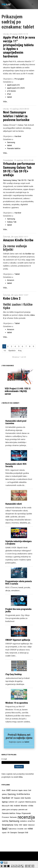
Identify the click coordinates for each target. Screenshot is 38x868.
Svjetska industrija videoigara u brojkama (18, 543)
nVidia (31, 806)
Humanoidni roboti (14, 504)
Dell (30, 790)
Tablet (17, 274)
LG (16, 802)
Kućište (28, 798)
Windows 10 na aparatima (17, 703)
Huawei (17, 798)
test (5, 829)
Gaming (12, 794)
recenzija (26, 817)
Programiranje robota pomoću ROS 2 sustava (19, 583)
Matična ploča (31, 802)
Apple (20, 790)
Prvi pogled (19, 79)
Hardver (18, 136)
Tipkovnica (12, 829)
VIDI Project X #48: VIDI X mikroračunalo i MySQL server (18, 391)
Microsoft (6, 806)
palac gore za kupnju (10, 810)
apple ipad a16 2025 (16, 88)
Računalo (13, 817)
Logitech (21, 802)
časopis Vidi (23, 832)
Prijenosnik (26, 813)
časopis (14, 832)
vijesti (4, 833)
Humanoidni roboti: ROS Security (16, 465)
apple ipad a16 (13, 85)
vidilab (30, 829)
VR (8, 833)
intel (22, 798)
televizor (31, 825)
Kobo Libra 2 (12, 298)
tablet (9, 97)
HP (12, 798)
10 (5, 351)
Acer (4, 790)
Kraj (20, 351)
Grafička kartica (23, 794)
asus (25, 790)
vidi (25, 829)
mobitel (17, 806)
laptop (5, 802)
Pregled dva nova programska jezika (18, 610)
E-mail (4, 759)
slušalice (23, 821)
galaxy (4, 794)
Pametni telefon (14, 148)
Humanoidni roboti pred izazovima (16, 422)
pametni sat (23, 810)
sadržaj (5, 821)
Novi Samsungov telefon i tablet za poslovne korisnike (16, 116)
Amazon (11, 280)
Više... (5, 102)
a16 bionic (12, 91)
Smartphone (8, 825)
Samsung (11, 142)
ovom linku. (18, 777)
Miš (12, 806)
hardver (6, 798)
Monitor (24, 806)
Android (14, 790)
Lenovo (11, 802)
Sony (16, 825)
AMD (8, 790)
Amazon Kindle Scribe (18, 240)
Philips (18, 813)
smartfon (31, 821)
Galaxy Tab (12, 222)
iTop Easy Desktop (14, 674)
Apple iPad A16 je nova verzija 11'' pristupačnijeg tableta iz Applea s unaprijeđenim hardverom (19, 47)
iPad (9, 94)
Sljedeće (12, 351)
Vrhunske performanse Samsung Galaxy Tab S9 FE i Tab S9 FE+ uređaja (19, 169)
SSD (21, 825)
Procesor (5, 817)
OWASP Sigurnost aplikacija (18, 640)
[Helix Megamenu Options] (32, 4)
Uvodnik (20, 829)
